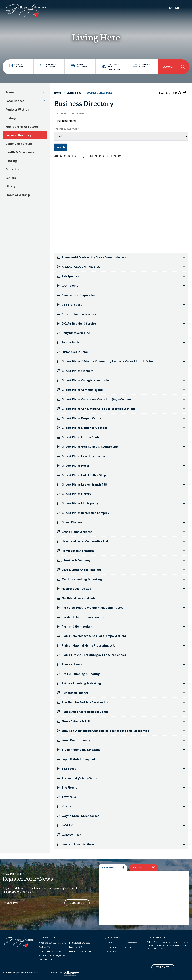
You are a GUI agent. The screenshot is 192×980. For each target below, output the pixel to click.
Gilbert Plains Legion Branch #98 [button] (82, 484)
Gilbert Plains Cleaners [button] (75, 371)
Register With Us (17, 110)
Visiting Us (129, 947)
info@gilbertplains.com (84, 951)
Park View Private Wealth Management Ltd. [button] (90, 608)
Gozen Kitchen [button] (69, 522)
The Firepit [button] (67, 788)
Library (10, 186)
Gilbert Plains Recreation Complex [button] (83, 513)
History (11, 118)
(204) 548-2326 (80, 943)
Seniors (11, 178)
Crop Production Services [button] (77, 314)
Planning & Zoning (142, 66)
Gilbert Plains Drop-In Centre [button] (79, 418)
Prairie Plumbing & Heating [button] (78, 674)
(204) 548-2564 (78, 947)
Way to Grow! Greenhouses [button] (78, 816)
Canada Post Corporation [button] (77, 295)
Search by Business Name (70, 113)
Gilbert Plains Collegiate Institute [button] (83, 380)
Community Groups (19, 144)
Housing (11, 161)
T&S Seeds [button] (67, 769)
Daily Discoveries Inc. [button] (74, 333)
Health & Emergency (20, 152)
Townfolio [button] (67, 797)
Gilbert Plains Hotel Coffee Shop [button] (82, 475)
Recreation (111, 952)
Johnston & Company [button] (74, 560)
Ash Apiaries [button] (68, 276)
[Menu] (178, 8)
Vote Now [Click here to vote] (163, 967)
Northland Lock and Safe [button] (77, 598)
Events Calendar (17, 66)
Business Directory (18, 135)
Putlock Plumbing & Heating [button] (79, 683)
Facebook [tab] (113, 868)
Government (131, 943)
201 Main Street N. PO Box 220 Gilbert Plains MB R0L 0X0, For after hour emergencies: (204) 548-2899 (52, 951)
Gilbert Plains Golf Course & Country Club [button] (88, 447)
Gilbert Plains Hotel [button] (73, 466)
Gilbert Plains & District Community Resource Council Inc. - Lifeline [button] (105, 361)
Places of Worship (18, 195)
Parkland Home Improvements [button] (81, 617)
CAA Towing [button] (68, 286)
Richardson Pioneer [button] (73, 693)
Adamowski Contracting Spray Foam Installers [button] (92, 257)
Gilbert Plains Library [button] (74, 494)
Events (10, 92)
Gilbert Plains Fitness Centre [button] (79, 437)
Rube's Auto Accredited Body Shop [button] (83, 712)
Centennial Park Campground (112, 67)
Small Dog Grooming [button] (74, 740)
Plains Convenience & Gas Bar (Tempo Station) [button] (92, 636)
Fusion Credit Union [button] (73, 352)
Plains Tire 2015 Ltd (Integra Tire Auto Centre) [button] (92, 655)
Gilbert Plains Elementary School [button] (82, 428)
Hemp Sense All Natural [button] (76, 551)
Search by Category (67, 129)
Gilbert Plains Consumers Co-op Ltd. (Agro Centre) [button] (94, 399)
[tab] (121, 257)
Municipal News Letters (22, 127)
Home (109, 943)
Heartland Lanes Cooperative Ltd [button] (82, 541)
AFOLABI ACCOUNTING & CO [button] (79, 267)
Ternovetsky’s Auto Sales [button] (77, 778)
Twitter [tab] (144, 868)
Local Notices (15, 101)
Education (12, 169)
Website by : (65, 974)
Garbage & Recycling (48, 66)
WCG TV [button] (65, 825)
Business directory (79, 66)
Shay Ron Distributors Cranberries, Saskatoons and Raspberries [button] (103, 731)
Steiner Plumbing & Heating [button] (79, 750)
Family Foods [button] (68, 342)
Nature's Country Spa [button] (74, 589)
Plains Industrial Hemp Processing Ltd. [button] (86, 645)
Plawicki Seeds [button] (70, 664)
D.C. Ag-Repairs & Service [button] (77, 324)
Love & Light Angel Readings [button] (79, 570)
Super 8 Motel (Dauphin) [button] (76, 759)
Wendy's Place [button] (69, 835)
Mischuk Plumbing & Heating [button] (79, 579)
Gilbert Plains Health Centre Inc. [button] (82, 456)
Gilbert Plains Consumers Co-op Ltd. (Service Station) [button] (96, 409)
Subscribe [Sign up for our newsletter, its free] (77, 903)
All (56, 156)
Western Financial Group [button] (76, 844)
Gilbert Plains (26, 11)
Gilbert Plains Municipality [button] (78, 503)
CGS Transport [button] (69, 305)
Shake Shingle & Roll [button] (73, 721)
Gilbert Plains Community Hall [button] (80, 390)
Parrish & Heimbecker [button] (74, 627)
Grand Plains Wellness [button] (75, 532)
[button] (44, 92)
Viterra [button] (64, 806)
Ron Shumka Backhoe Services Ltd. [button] (83, 702)
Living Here (74, 93)
